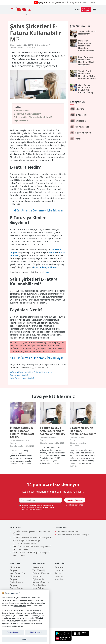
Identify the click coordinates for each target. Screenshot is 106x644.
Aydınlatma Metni (29, 505)
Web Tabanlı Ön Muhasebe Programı (17, 576)
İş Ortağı (71, 3)
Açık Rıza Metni (48, 507)
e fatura (52, 252)
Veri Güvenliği (39, 570)
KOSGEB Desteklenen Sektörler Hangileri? (32, 537)
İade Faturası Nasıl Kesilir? (22, 378)
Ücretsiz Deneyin (86, 9)
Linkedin (59, 570)
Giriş (77, 10)
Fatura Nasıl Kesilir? (19, 375)
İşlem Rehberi (39, 588)
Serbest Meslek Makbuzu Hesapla (73, 534)
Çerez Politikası (39, 585)
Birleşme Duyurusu (41, 582)
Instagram (60, 576)
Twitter (58, 573)
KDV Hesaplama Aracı (68, 531)
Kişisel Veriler (39, 579)
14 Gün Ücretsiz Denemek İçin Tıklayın (37, 210)
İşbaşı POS (42, 2)
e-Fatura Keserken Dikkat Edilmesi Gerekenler (31, 372)
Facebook (59, 567)
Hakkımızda (38, 567)
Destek (78, 3)
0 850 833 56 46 (89, 3)
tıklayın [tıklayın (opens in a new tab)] (49, 272)
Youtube (59, 579)
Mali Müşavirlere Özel (57, 3)
